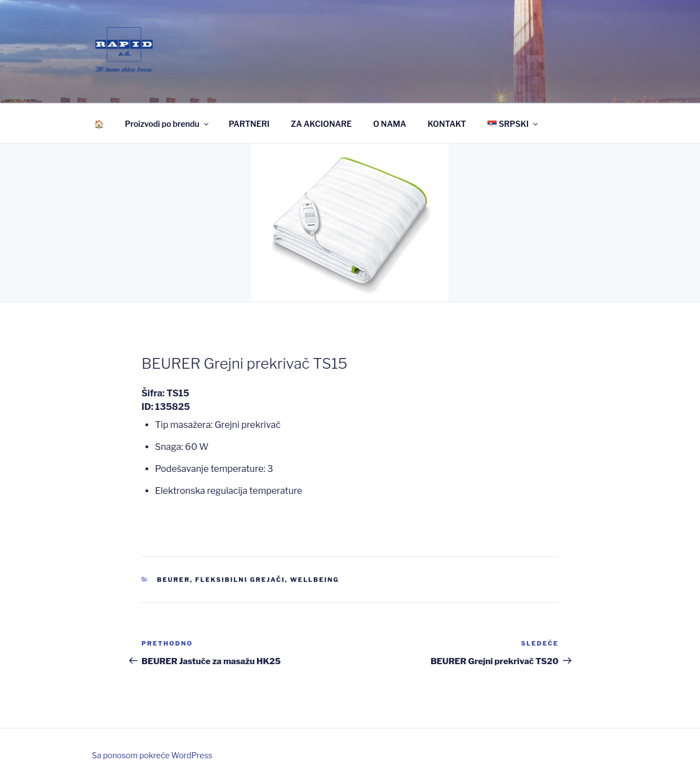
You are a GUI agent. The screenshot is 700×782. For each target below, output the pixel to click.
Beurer (174, 580)
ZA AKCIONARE (321, 124)
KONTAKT (447, 124)
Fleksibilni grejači (240, 580)
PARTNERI (249, 124)
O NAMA (390, 124)
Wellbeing (315, 580)
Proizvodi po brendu (168, 124)
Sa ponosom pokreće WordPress (152, 755)
